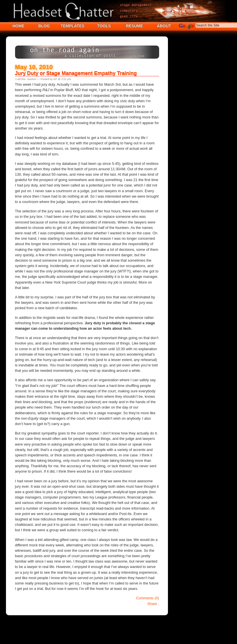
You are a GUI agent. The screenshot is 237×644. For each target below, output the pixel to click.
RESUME (134, 26)
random (32, 79)
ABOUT (164, 26)
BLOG (44, 26)
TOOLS (104, 26)
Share (152, 604)
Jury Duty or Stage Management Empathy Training (76, 73)
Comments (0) (148, 598)
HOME (18, 26)
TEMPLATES (72, 26)
